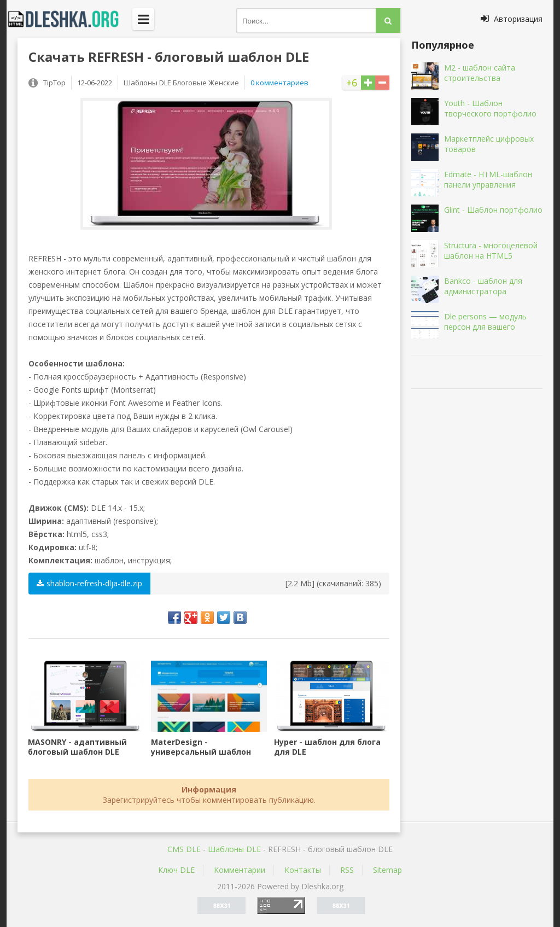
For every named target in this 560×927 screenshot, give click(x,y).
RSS (347, 870)
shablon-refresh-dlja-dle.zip (89, 583)
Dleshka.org (69, 19)
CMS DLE (184, 849)
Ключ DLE (176, 870)
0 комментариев (279, 83)
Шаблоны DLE (234, 849)
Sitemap (387, 870)
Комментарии (240, 870)
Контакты (303, 870)
